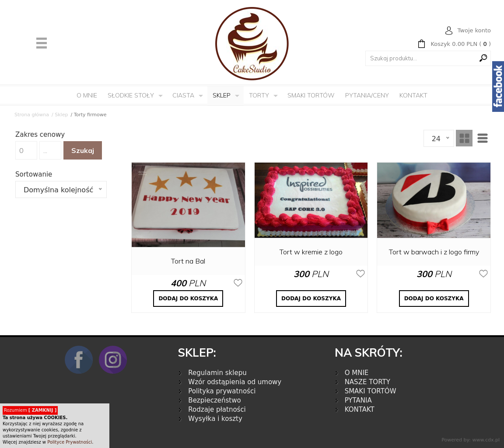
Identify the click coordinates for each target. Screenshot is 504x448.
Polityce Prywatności (70, 442)
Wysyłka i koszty (215, 419)
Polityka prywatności (222, 391)
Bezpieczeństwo (214, 400)
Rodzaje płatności (217, 410)
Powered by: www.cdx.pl (471, 440)
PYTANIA (358, 400)
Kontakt (413, 95)
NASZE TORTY (367, 382)
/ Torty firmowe (88, 115)
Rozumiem (30, 410)
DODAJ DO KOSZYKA (188, 299)
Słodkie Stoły (131, 95)
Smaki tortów (311, 95)
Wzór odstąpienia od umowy (235, 382)
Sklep (222, 95)
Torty (259, 95)
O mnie (87, 95)
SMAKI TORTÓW (371, 391)
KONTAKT (360, 410)
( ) (461, 44)
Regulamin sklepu (217, 373)
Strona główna (32, 115)
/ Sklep (60, 115)
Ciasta (183, 95)
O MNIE (357, 373)
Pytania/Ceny (367, 95)
